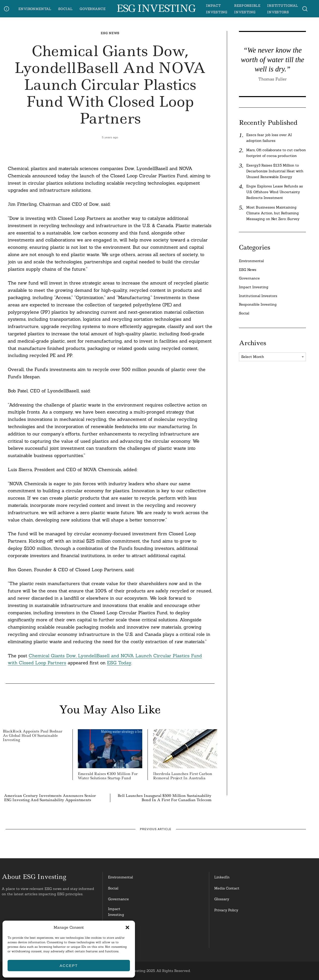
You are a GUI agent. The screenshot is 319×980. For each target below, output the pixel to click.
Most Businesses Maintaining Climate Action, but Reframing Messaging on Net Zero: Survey (273, 213)
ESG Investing (156, 9)
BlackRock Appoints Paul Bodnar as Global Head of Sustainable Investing (33, 736)
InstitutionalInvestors (119, 941)
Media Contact (227, 888)
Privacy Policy (226, 910)
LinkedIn (222, 877)
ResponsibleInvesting (118, 926)
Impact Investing (254, 287)
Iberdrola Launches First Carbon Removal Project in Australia (183, 776)
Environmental (35, 9)
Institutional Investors (258, 296)
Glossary (222, 899)
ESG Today (119, 663)
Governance (93, 9)
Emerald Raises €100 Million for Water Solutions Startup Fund (108, 776)
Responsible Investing (258, 304)
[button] (127, 927)
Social (65, 9)
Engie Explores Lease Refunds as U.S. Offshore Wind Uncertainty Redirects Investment (275, 192)
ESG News (110, 33)
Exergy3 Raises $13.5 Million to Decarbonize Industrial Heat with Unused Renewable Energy (275, 171)
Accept (69, 966)
